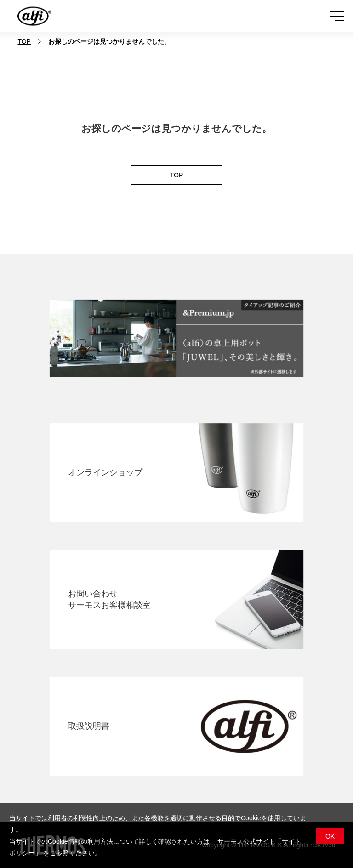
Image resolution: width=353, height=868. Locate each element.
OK (330, 836)
